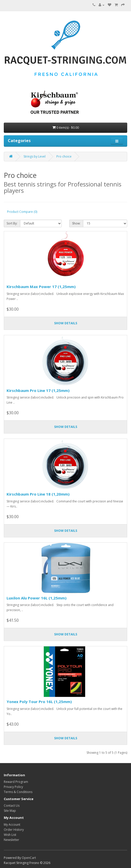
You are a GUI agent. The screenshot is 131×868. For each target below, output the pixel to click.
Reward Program (16, 782)
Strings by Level (35, 156)
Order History (14, 830)
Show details (66, 323)
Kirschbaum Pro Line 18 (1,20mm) (38, 494)
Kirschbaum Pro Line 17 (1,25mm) (38, 390)
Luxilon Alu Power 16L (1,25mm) (37, 598)
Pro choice (64, 156)
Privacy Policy (13, 787)
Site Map (10, 811)
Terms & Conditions (18, 792)
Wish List (10, 835)
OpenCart (29, 858)
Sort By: (12, 223)
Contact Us (12, 806)
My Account (12, 825)
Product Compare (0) (22, 212)
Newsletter (12, 840)
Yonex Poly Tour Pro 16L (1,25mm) (39, 702)
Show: (76, 223)
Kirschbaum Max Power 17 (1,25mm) (41, 287)
